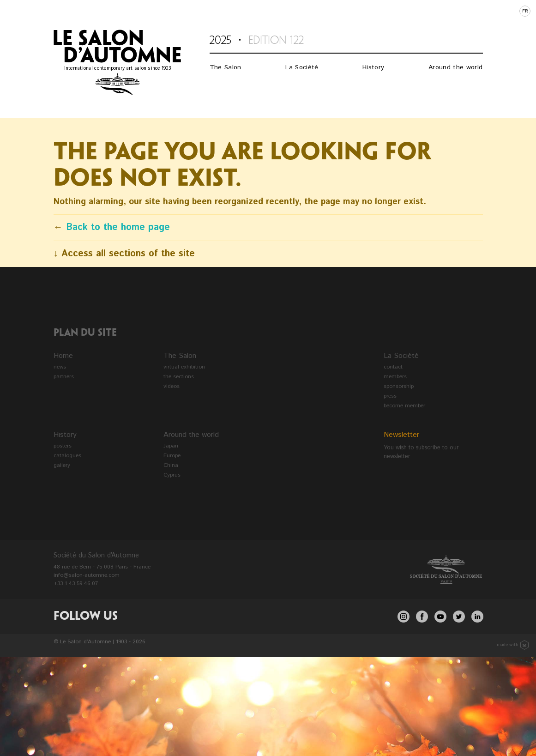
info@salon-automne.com (87, 575)
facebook (422, 617)
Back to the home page (118, 227)
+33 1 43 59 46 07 (76, 584)
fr (525, 11)
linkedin (477, 617)
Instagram (404, 617)
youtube (440, 617)
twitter (459, 617)
